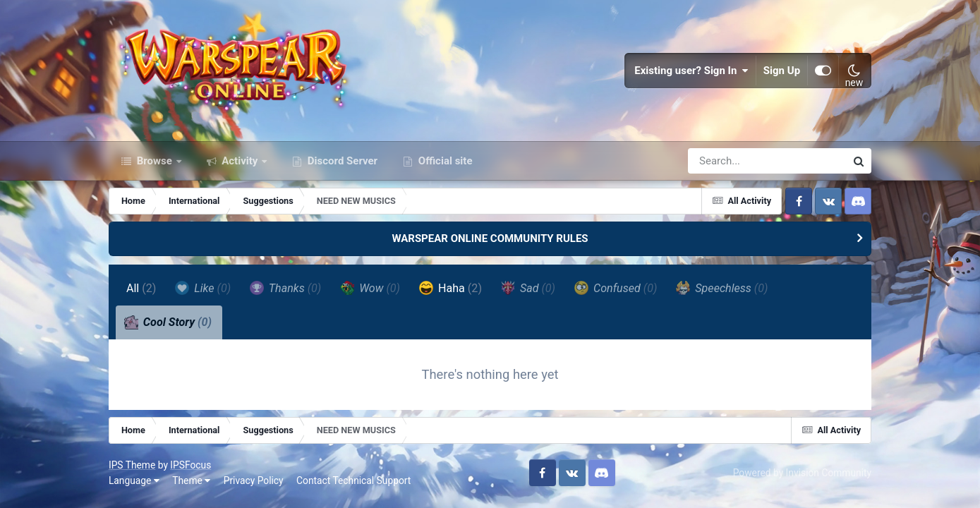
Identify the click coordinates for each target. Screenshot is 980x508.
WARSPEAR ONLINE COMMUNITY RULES (490, 238)
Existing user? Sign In (691, 71)
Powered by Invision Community (802, 473)
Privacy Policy (254, 480)
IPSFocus (190, 465)
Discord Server (341, 161)
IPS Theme (132, 465)
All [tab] (141, 288)
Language (134, 480)
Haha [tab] (450, 288)
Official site (444, 161)
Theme (191, 480)
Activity (240, 161)
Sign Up (782, 71)
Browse (155, 161)
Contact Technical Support (353, 480)
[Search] (727, 161)
